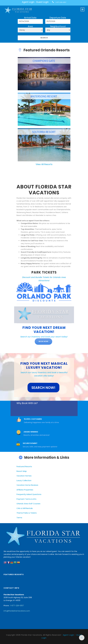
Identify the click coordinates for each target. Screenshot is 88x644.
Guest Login (42, 2)
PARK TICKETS (44, 272)
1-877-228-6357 (61, 2)
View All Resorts (44, 164)
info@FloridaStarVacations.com (17, 611)
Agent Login (28, 2)
